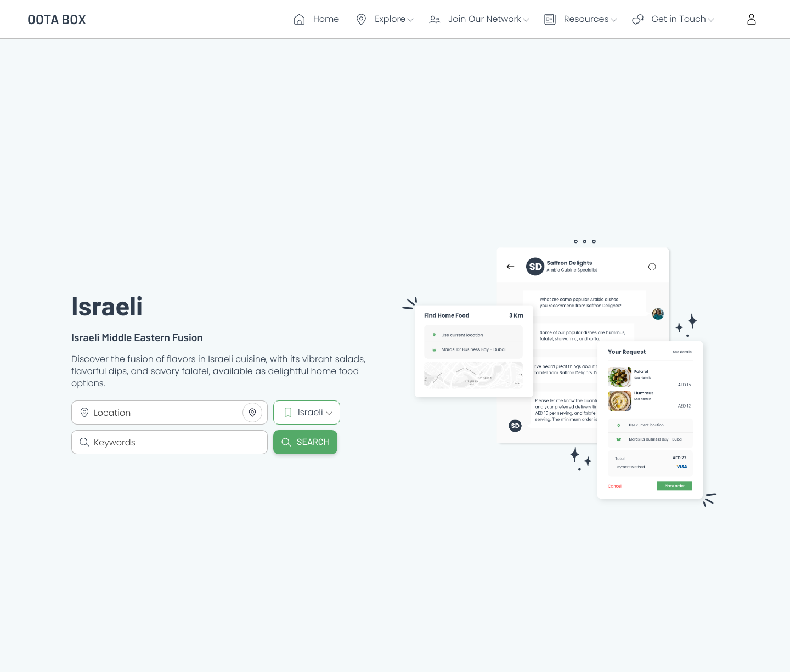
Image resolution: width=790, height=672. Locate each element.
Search (305, 442)
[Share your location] (252, 413)
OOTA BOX (57, 19)
